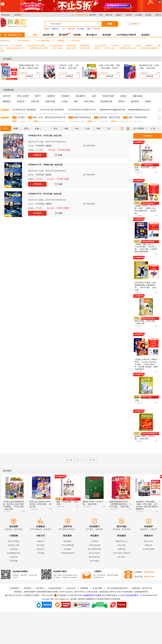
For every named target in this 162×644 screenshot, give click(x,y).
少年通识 (19, 117)
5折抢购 (77, 35)
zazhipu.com (64, 599)
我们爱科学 (81, 96)
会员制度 (14, 549)
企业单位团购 (149, 549)
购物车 (134, 24)
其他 (2, 51)
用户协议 (40, 588)
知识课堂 (18, 15)
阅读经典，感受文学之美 (107, 117)
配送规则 (68, 541)
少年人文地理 (23, 96)
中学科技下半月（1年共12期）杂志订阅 (45, 136)
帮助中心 (158, 15)
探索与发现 (138, 96)
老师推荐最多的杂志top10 (139, 110)
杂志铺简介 (15, 588)
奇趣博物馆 (85, 46)
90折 (156, 326)
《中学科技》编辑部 (43, 146)
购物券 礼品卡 (122, 541)
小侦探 (138, 46)
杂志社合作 (149, 541)
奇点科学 (21, 101)
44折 (156, 216)
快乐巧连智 (58, 48)
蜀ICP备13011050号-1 (14, 595)
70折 (156, 254)
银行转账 (41, 545)
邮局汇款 (41, 549)
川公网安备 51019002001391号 (68, 595)
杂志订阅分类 (23, 41)
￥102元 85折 (64, 150)
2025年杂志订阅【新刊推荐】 (52, 110)
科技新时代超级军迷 (149, 48)
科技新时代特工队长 (128, 48)
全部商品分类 (12, 35)
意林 (76, 101)
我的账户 (119, 15)
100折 (23, 511)
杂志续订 (149, 15)
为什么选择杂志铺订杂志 (117, 588)
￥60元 (39, 208)
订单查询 (95, 541)
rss (85, 592)
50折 (118, 73)
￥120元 (39, 150)
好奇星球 (65, 96)
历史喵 (97, 48)
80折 (38, 73)
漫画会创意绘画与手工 (16, 48)
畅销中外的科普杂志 (80, 117)
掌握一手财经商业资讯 (135, 117)
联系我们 (28, 588)
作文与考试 (89, 101)
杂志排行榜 (48, 35)
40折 (156, 372)
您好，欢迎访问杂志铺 (80, 15)
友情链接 (84, 588)
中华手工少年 (109, 48)
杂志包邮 (107, 35)
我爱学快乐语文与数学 (39, 48)
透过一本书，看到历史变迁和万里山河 (47, 117)
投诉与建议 (95, 561)
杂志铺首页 (5, 41)
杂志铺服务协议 (14, 553)
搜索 (110, 24)
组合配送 (68, 549)
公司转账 (41, 553)
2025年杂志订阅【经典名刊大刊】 (82, 110)
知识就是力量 (106, 101)
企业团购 (139, 15)
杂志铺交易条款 (55, 588)
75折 (104, 506)
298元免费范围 (67, 545)
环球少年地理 (108, 96)
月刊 (93, 146)
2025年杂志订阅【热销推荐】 (25, 110)
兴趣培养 (61, 41)
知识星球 (135, 101)
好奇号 (121, 101)
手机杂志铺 (6, 15)
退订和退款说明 (95, 549)
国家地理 (7, 101)
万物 (63, 29)
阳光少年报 (85, 48)
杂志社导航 (97, 588)
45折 (157, 511)
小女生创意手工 (101, 46)
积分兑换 (122, 545)
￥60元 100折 (63, 208)
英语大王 (127, 46)
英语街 (123, 96)
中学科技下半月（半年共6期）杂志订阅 (45, 194)
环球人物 (35, 101)
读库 (94, 96)
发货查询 (129, 15)
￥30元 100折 (63, 179)
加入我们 (122, 557)
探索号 (148, 101)
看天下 (38, 96)
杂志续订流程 (14, 545)
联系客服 (14, 561)
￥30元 (39, 179)
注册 (101, 15)
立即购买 (29, 76)
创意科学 (51, 96)
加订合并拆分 (95, 553)
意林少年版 (50, 101)
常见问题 (14, 557)
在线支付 (41, 541)
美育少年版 (71, 48)
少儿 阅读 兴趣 (43, 41)
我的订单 (109, 15)
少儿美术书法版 (56, 46)
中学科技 (76, 41)
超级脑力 (149, 46)
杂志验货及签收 (68, 553)
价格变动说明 (95, 545)
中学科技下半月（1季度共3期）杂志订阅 (45, 165)
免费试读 (122, 549)
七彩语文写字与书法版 (35, 46)
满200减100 (91, 35)
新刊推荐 (63, 35)
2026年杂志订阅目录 (126, 35)
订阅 (89, 592)
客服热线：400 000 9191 (142, 588)
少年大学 (7, 96)
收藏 (58, 155)
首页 (35, 35)
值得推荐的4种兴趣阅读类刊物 (112, 110)
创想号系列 (71, 46)
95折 (78, 73)
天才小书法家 (16, 46)
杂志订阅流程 (14, 541)
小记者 (64, 101)
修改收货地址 (95, 557)
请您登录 (92, 15)
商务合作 (149, 545)
